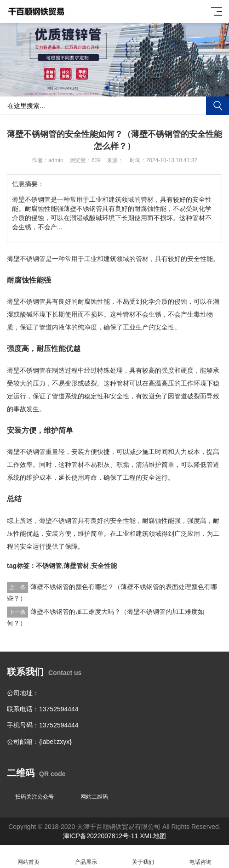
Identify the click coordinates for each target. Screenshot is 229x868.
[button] (107, 88)
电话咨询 (201, 857)
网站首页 (29, 857)
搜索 (218, 106)
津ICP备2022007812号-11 (101, 836)
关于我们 (143, 857)
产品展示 (86, 857)
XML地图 (153, 836)
